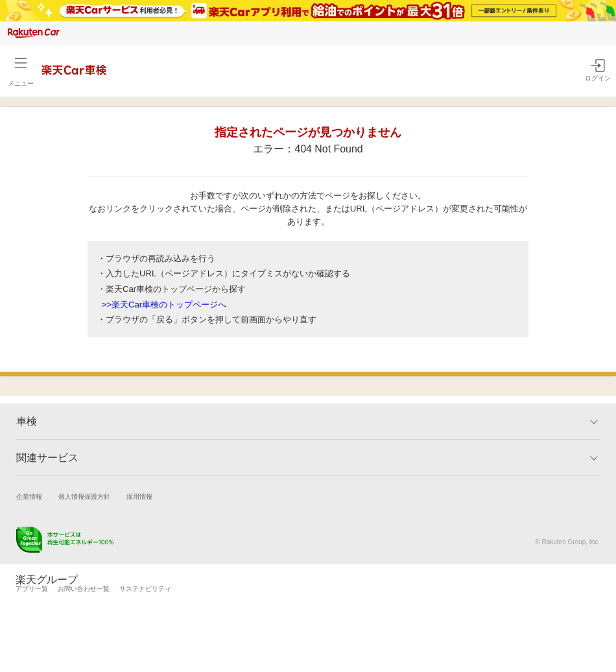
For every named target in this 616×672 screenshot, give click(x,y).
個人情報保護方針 (84, 497)
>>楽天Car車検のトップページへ (164, 305)
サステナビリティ (145, 589)
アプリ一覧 (32, 589)
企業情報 (29, 497)
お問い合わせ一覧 (84, 589)
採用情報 (139, 497)
